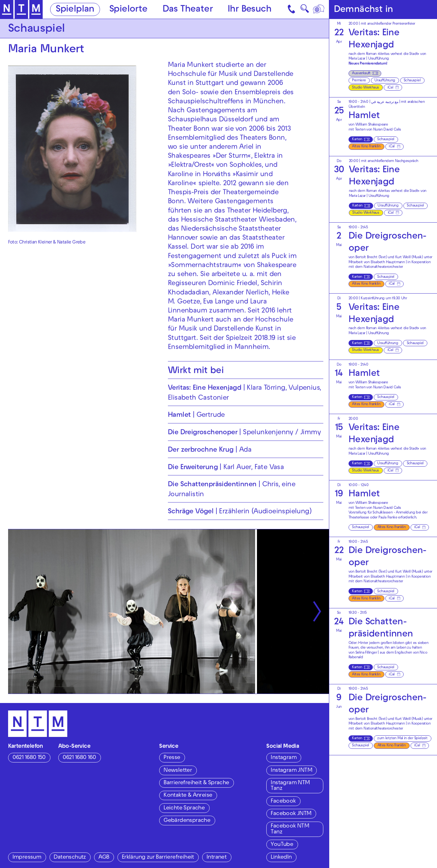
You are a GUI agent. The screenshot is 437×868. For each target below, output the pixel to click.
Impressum (27, 858)
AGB (104, 858)
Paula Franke (388, 518)
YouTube (282, 845)
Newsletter (178, 771)
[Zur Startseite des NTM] (21, 9)
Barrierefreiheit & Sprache (196, 783)
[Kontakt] (292, 9)
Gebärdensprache (187, 821)
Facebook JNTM (291, 814)
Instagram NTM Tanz (290, 786)
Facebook (283, 802)
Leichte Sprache (184, 808)
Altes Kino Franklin (366, 147)
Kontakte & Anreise (188, 796)
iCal (390, 88)
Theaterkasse (359, 518)
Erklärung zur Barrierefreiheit (158, 858)
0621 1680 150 (29, 758)
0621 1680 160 (79, 758)
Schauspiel (412, 81)
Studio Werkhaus (365, 88)
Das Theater (188, 10)
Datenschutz (70, 858)
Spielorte (128, 10)
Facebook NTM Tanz (290, 829)
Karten (357, 140)
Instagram (284, 758)
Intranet (216, 858)
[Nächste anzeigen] (317, 611)
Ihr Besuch (249, 10)
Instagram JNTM (291, 771)
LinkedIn (281, 858)
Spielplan (75, 10)
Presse (172, 758)
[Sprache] (319, 9)
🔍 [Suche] (305, 10)
